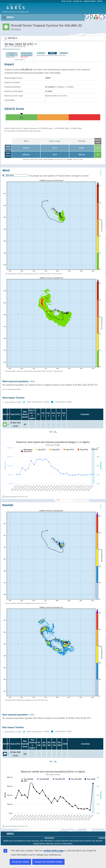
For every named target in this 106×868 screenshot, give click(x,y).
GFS (41, 53)
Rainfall (82, 141)
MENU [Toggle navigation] (8, 18)
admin (100, 1)
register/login (90, 1)
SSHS (19, 389)
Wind (26, 141)
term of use (67, 1)
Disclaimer (50, 838)
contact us (78, 1)
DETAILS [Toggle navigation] (11, 38)
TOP (101, 172)
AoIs (33, 381)
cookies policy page (53, 851)
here (39, 131)
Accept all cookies (20, 862)
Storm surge (55, 141)
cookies (102, 838)
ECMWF (64, 53)
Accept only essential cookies (48, 862)
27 (8, 424)
